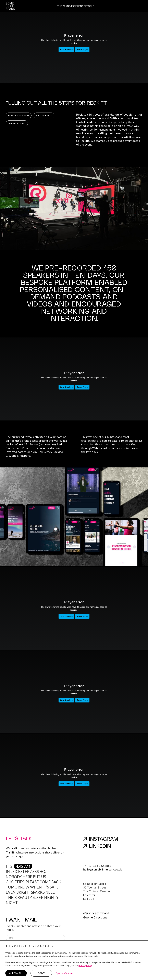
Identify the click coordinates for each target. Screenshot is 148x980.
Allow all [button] (16, 973)
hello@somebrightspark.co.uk (102, 869)
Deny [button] (41, 973)
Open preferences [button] (65, 973)
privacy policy (85, 965)
